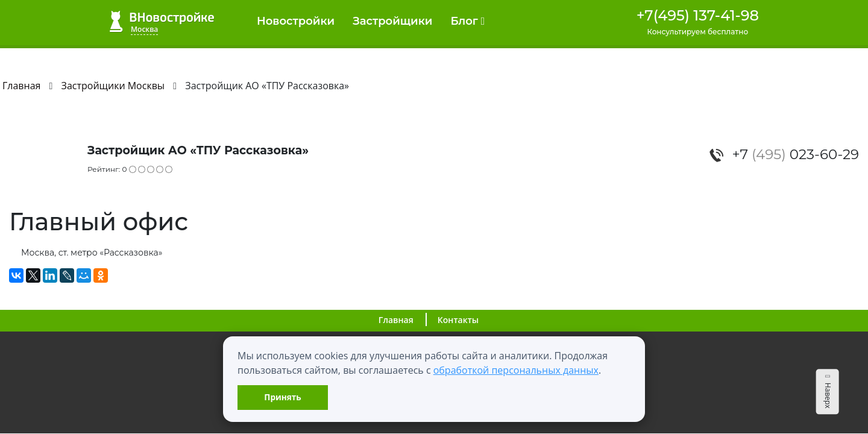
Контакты (458, 320)
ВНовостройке (162, 21)
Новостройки (296, 21)
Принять (282, 397)
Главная (396, 320)
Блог (467, 21)
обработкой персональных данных (516, 370)
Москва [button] (144, 29)
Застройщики (392, 21)
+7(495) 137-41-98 (698, 15)
